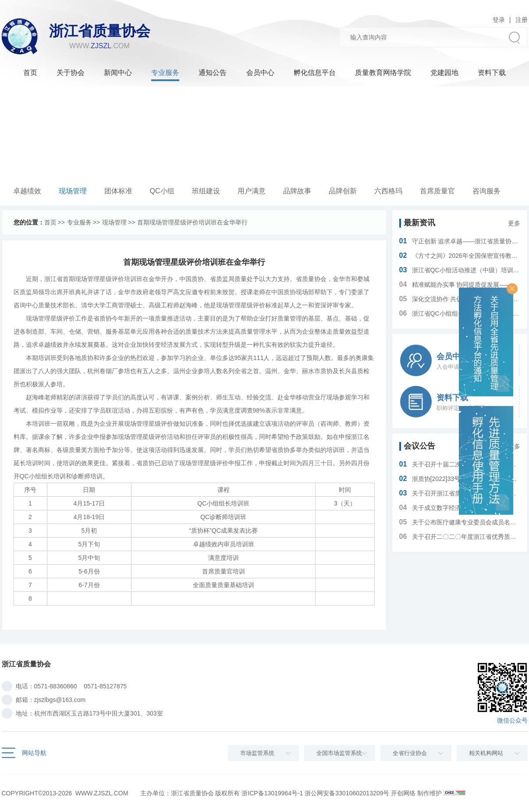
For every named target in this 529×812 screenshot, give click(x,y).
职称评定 (448, 408)
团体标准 (118, 191)
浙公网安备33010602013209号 (347, 793)
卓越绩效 (27, 191)
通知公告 (213, 73)
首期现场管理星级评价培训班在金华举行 (192, 222)
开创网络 (403, 793)
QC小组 (162, 191)
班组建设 (206, 191)
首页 (30, 73)
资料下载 (492, 73)
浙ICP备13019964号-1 (272, 793)
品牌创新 (343, 191)
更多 (514, 223)
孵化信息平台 (315, 73)
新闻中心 (118, 73)
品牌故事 (297, 191)
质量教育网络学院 (383, 73)
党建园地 (444, 73)
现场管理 (73, 191)
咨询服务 (486, 191)
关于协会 (71, 73)
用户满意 (252, 191)
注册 (522, 20)
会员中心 (260, 73)
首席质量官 (437, 191)
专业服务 (165, 73)
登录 (499, 20)
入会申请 (448, 367)
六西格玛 (388, 191)
